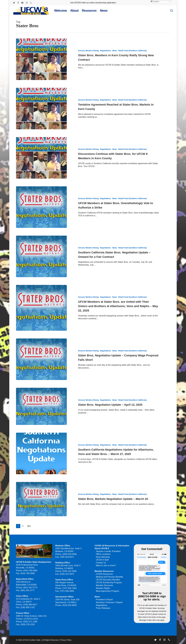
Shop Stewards (103, 557)
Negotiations (105, 51)
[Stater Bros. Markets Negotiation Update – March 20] (41, 508)
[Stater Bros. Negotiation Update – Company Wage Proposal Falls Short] (41, 369)
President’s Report (104, 600)
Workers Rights (103, 588)
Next (29, 526)
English (155, 2)
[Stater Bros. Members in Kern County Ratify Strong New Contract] (41, 59)
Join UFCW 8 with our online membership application (93, 3)
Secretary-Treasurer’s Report (109, 602)
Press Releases (103, 608)
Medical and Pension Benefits (109, 577)
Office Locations (103, 554)
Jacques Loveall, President (108, 551)
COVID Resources (104, 574)
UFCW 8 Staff (102, 560)
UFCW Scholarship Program (109, 583)
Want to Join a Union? (106, 565)
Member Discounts (104, 585)
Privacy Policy (66, 640)
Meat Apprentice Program (108, 591)
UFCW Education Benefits (108, 580)
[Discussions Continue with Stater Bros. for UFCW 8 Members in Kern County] (41, 167)
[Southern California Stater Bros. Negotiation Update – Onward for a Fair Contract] (41, 266)
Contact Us (101, 563)
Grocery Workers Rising (88, 51)
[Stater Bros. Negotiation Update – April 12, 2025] (41, 416)
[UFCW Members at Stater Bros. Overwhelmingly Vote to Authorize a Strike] (41, 216)
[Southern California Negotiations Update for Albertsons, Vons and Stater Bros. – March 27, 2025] (41, 463)
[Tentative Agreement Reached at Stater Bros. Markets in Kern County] (41, 109)
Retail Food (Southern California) (132, 51)
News (115, 51)
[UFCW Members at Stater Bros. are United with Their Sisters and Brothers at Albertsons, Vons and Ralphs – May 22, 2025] (41, 317)
